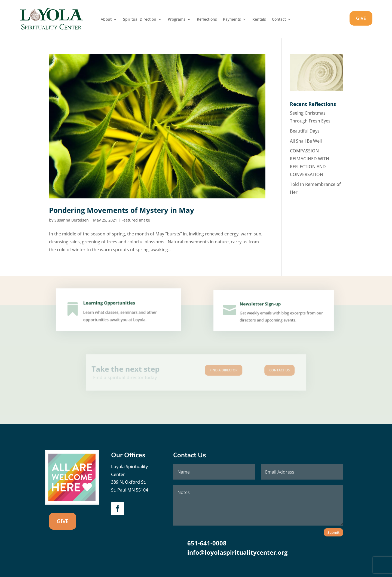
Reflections (207, 20)
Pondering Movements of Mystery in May (122, 210)
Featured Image (136, 220)
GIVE (361, 18)
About (106, 20)
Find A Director (217, 371)
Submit (333, 532)
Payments (232, 20)
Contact (279, 20)
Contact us (260, 371)
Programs (177, 20)
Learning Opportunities (110, 305)
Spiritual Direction (140, 20)
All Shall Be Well (306, 141)
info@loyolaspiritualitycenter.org (237, 552)
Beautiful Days (305, 131)
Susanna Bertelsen (72, 220)
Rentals (259, 20)
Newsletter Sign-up (261, 306)
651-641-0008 (207, 543)
